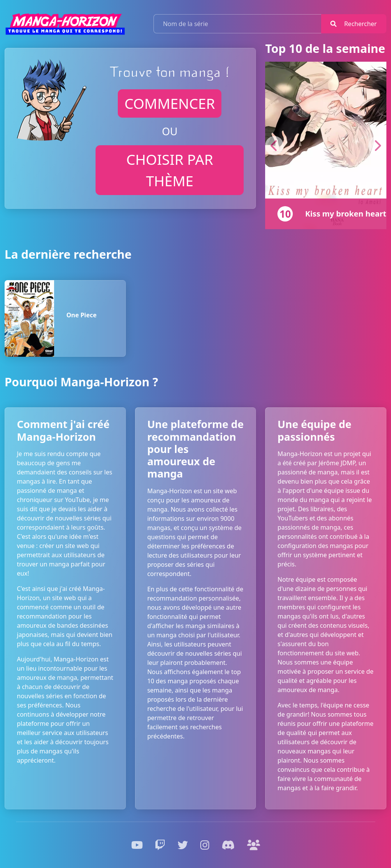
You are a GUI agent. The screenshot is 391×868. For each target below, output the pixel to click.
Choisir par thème (170, 170)
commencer (170, 103)
